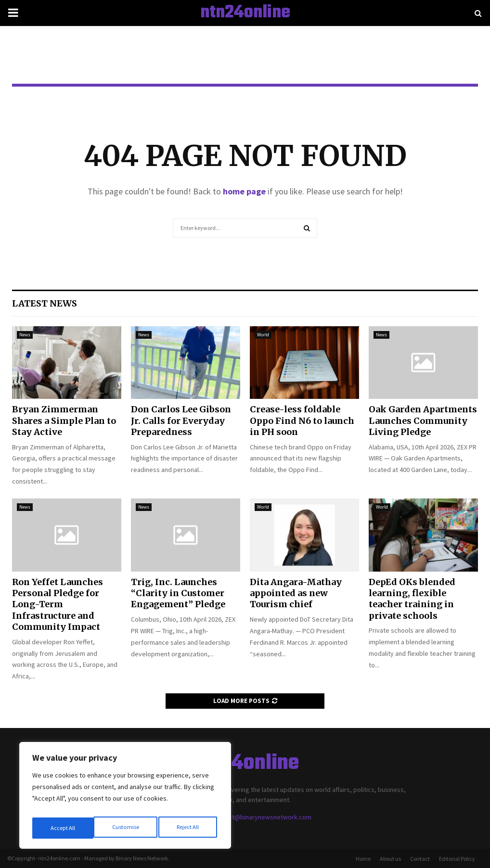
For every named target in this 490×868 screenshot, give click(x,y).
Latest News (45, 303)
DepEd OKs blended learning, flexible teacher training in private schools (412, 599)
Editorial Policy (457, 859)
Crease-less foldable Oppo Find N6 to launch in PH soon (302, 421)
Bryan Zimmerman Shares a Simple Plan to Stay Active (64, 421)
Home (363, 859)
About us (390, 859)
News (25, 335)
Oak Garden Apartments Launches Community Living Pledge (423, 421)
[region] (125, 798)
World (263, 335)
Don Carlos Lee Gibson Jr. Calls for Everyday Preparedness (181, 421)
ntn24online (245, 13)
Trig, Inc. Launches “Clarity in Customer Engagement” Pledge (178, 593)
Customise (63, 828)
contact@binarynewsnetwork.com (262, 817)
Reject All (126, 828)
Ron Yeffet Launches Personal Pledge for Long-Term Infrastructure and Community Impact (58, 605)
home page (244, 191)
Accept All (188, 828)
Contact (420, 859)
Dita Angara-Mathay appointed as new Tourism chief (296, 593)
